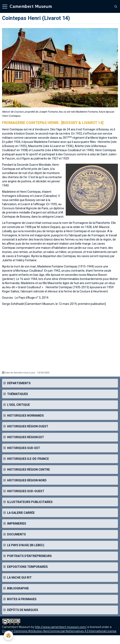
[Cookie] (8, 636)
